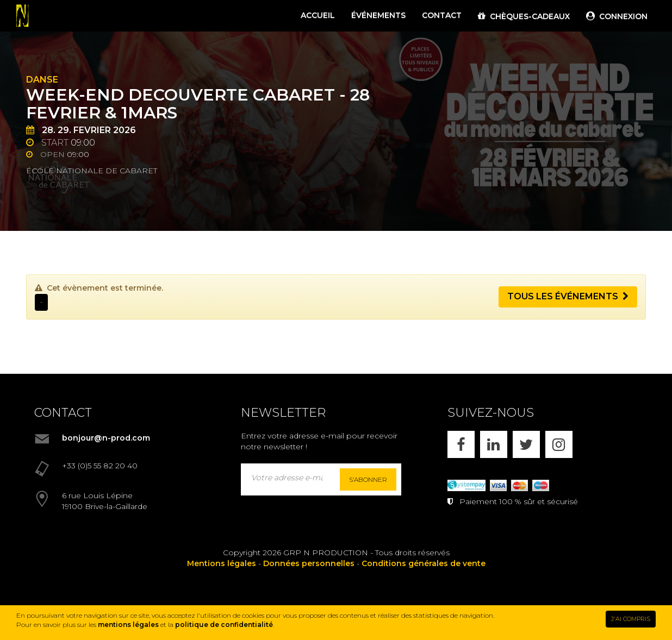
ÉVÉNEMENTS (378, 15)
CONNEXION (617, 16)
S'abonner (368, 479)
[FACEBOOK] (461, 444)
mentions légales (128, 625)
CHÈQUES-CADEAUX (524, 16)
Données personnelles (309, 563)
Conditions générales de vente (424, 563)
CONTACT (442, 15)
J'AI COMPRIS (631, 619)
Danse (42, 80)
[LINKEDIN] (494, 444)
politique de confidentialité (224, 625)
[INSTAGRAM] (559, 444)
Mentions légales (222, 563)
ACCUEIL (318, 15)
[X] (526, 444)
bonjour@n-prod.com (106, 438)
